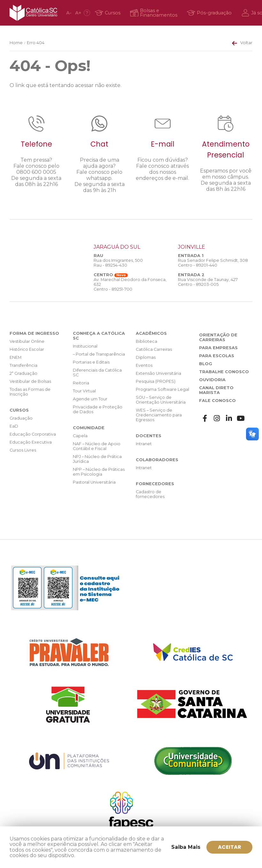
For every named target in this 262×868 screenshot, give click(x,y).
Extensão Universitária (158, 373)
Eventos (144, 365)
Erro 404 (36, 43)
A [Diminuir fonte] (69, 13)
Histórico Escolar (27, 349)
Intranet (144, 444)
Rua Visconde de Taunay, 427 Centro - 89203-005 (208, 282)
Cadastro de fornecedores (150, 494)
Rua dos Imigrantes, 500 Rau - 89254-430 (118, 263)
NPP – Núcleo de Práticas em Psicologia (99, 472)
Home (16, 43)
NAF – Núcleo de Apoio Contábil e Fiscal (97, 446)
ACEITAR (230, 847)
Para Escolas (217, 356)
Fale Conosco (217, 401)
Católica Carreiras (154, 349)
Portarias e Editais (91, 362)
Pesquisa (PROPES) (156, 381)
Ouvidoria (212, 380)
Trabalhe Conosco (224, 372)
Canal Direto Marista (216, 390)
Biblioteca (146, 341)
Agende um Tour (90, 399)
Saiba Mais (186, 847)
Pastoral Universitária (94, 482)
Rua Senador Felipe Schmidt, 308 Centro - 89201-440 (213, 263)
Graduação (21, 418)
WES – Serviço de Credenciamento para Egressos (159, 415)
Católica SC (33, 13)
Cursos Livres (23, 450)
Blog (206, 364)
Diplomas (146, 357)
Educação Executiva (31, 442)
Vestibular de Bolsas (30, 381)
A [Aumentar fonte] (78, 13)
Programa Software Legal (162, 389)
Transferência (23, 365)
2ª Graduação (23, 373)
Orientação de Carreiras (218, 337)
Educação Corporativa (33, 434)
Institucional (85, 346)
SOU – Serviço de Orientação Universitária (161, 400)
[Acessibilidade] (87, 13)
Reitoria (81, 383)
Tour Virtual (84, 391)
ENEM (15, 357)
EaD (14, 426)
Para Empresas (218, 348)
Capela (80, 436)
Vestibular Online (27, 341)
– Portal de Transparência (99, 354)
